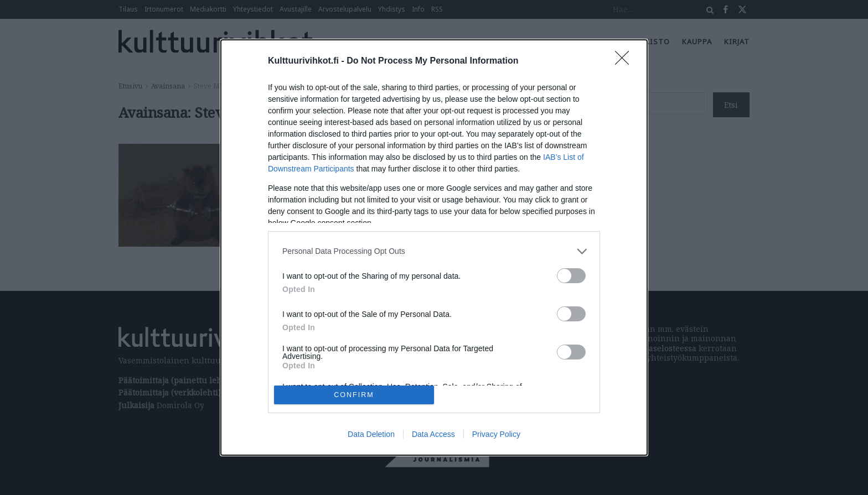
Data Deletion (371, 434)
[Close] (626, 61)
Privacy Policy (496, 434)
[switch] (571, 276)
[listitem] (434, 251)
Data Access (433, 434)
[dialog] (434, 248)
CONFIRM (354, 395)
